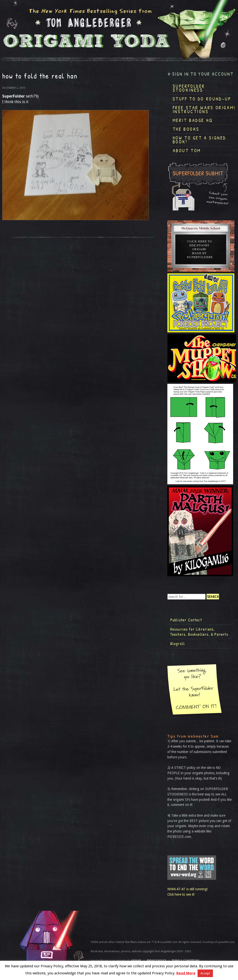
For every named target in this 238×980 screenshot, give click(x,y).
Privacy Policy (157, 961)
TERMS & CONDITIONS (186, 961)
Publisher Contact (186, 620)
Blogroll (178, 643)
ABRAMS (136, 961)
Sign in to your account (203, 74)
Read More (186, 973)
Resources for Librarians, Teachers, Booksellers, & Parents (199, 632)
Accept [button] (205, 973)
